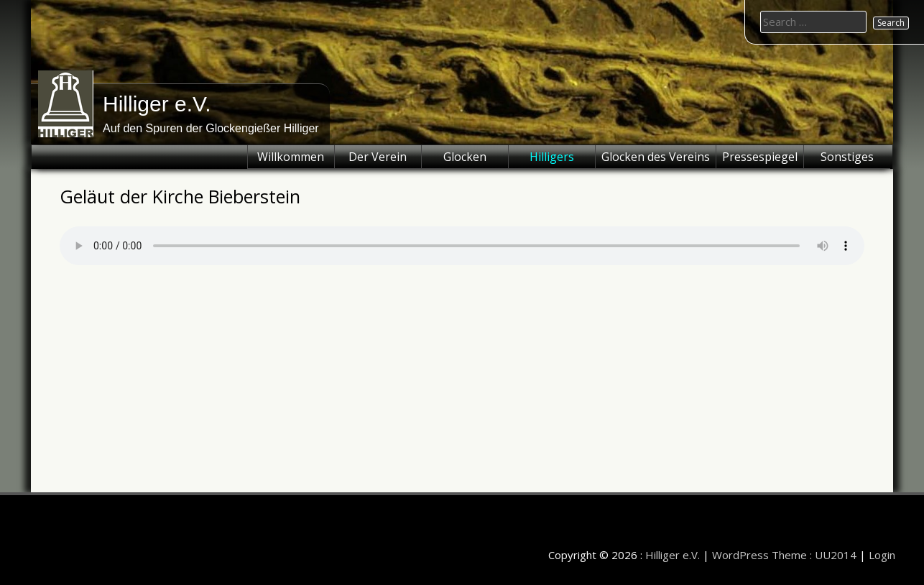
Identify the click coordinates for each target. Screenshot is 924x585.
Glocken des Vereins (656, 157)
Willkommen (291, 157)
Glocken (465, 157)
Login (882, 555)
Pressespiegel (760, 157)
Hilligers (552, 157)
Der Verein (378, 157)
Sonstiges (847, 157)
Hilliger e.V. (157, 104)
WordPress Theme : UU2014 (784, 555)
